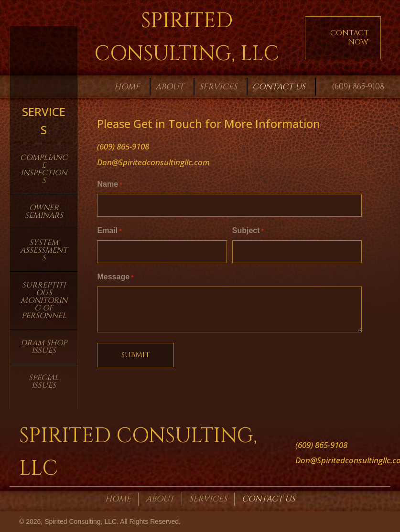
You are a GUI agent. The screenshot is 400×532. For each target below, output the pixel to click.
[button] (343, 38)
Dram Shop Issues (44, 347)
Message (115, 276)
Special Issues (44, 382)
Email (109, 230)
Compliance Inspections (44, 169)
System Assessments (44, 250)
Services (208, 499)
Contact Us (268, 499)
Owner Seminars (44, 212)
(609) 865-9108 (358, 87)
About (160, 499)
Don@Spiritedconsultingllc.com (153, 162)
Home (118, 499)
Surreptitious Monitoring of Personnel (44, 300)
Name (109, 185)
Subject (248, 230)
